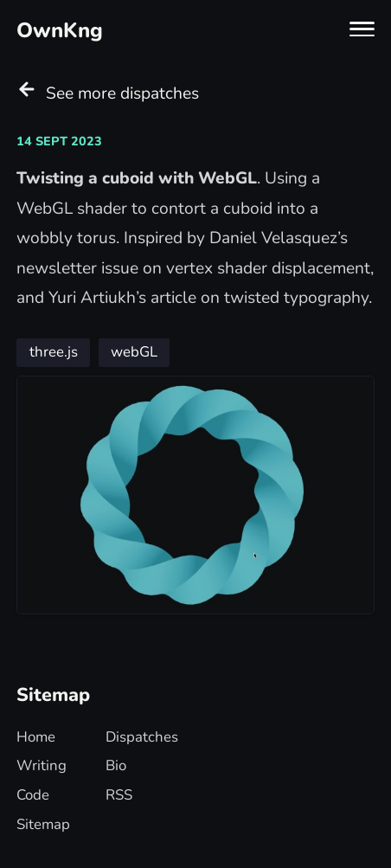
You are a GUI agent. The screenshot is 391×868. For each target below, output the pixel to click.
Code (33, 795)
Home (36, 737)
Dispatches (142, 737)
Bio (116, 765)
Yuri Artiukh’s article (122, 298)
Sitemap (43, 824)
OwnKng (60, 30)
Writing (42, 765)
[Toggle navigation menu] (362, 29)
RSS (119, 795)
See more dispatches (108, 92)
